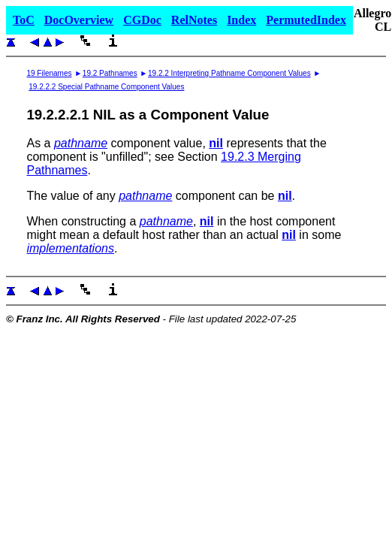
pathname (81, 143)
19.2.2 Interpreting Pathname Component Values (229, 73)
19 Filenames (49, 73)
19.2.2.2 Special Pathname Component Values (106, 87)
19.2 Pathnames (110, 73)
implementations (70, 248)
